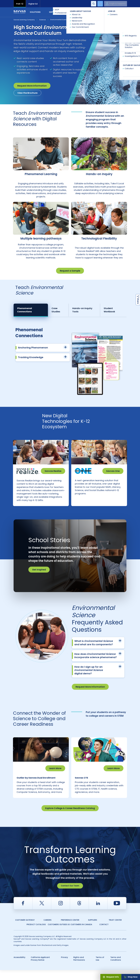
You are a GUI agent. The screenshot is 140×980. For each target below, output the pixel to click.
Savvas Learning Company (24, 20)
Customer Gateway (25, 930)
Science (43, 20)
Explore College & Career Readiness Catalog (70, 818)
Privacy (64, 967)
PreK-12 (20, 4)
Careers (47, 930)
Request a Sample (70, 271)
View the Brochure (27, 93)
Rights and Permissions (79, 969)
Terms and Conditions (116, 969)
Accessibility (19, 967)
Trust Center (115, 930)
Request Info (111, 977)
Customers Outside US (59, 934)
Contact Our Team (70, 896)
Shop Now (131, 977)
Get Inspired (39, 575)
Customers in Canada (81, 934)
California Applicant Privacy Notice (40, 969)
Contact (116, 12)
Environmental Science (59, 20)
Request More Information (32, 86)
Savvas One (113, 471)
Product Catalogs (36, 934)
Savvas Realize (53, 471)
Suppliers (93, 930)
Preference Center (70, 930)
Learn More (55, 773)
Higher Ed (33, 4)
